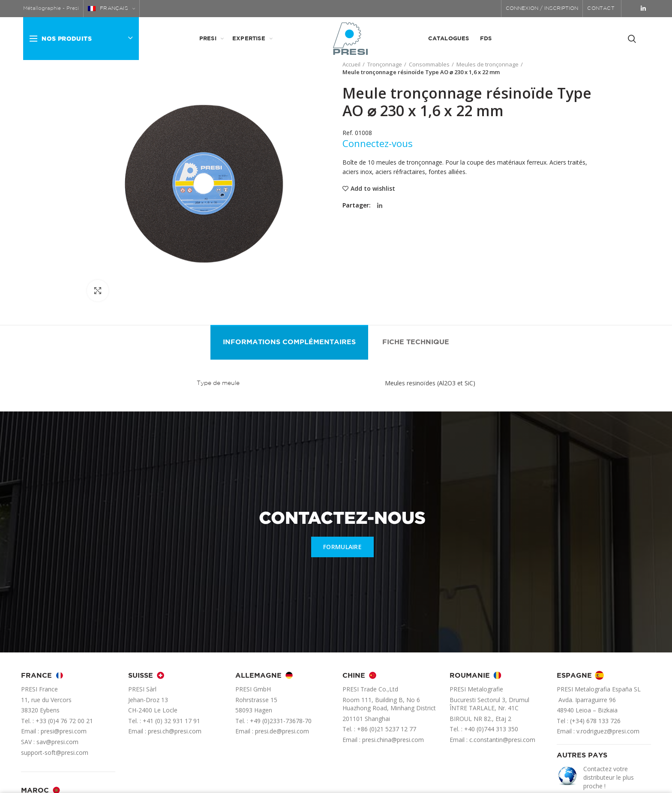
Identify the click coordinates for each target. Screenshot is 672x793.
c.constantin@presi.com (502, 740)
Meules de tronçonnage (487, 64)
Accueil (351, 64)
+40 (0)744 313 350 (491, 729)
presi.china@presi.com (393, 740)
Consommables (429, 64)
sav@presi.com (57, 742)
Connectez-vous (378, 143)
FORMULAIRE (342, 547)
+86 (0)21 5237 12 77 (387, 729)
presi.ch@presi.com (175, 731)
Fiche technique (416, 342)
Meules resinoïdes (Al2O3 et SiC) (430, 383)
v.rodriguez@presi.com (608, 731)
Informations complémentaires (289, 342)
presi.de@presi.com (282, 731)
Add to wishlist (373, 189)
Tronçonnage (385, 64)
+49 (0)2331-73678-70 (281, 721)
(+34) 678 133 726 (595, 721)
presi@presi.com (64, 731)
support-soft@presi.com (55, 752)
